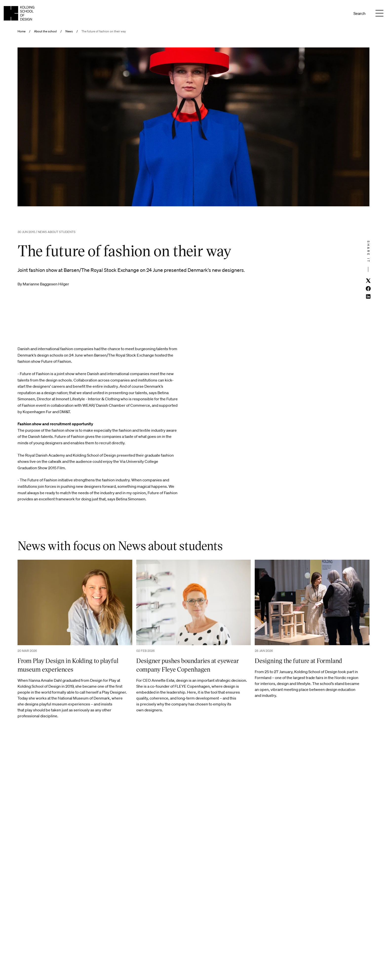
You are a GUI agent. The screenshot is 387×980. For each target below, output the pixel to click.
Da (335, 13)
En (341, 13)
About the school (45, 31)
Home (21, 31)
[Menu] (379, 13)
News (69, 31)
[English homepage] (19, 13)
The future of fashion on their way (104, 31)
